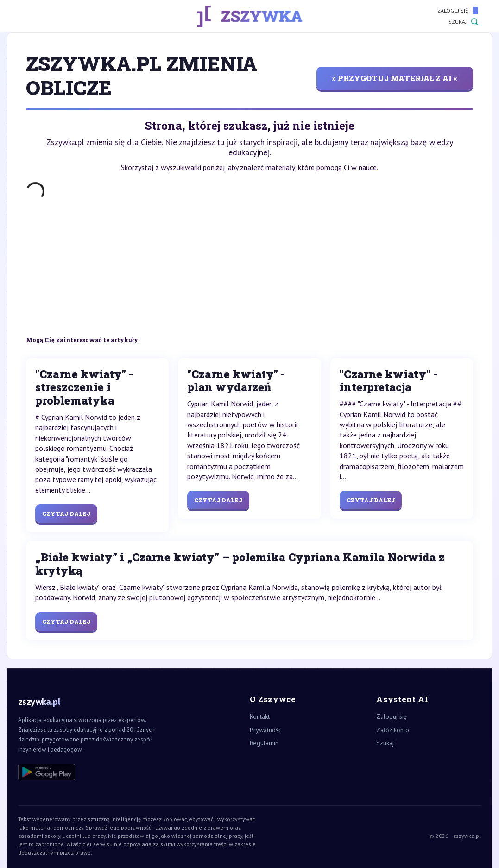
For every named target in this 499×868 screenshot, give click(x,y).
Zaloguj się (458, 11)
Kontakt (260, 716)
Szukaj (463, 22)
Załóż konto (393, 730)
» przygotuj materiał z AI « (395, 78)
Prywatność (265, 730)
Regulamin (264, 743)
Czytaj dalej (66, 513)
